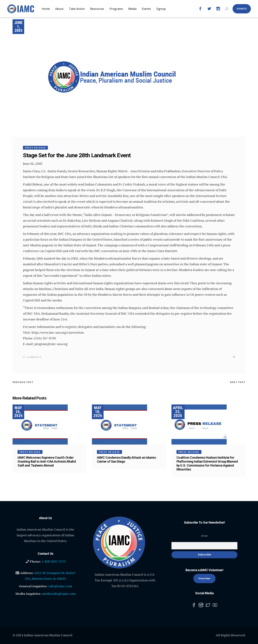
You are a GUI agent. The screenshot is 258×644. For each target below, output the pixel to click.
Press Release (35, 148)
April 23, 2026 (178, 412)
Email (204, 536)
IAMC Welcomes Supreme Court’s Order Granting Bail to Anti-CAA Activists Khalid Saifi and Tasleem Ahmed (47, 461)
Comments (32, 357)
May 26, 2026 (18, 412)
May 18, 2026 (98, 412)
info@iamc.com (60, 586)
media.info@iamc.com (59, 593)
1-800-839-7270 (53, 561)
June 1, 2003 (18, 27)
